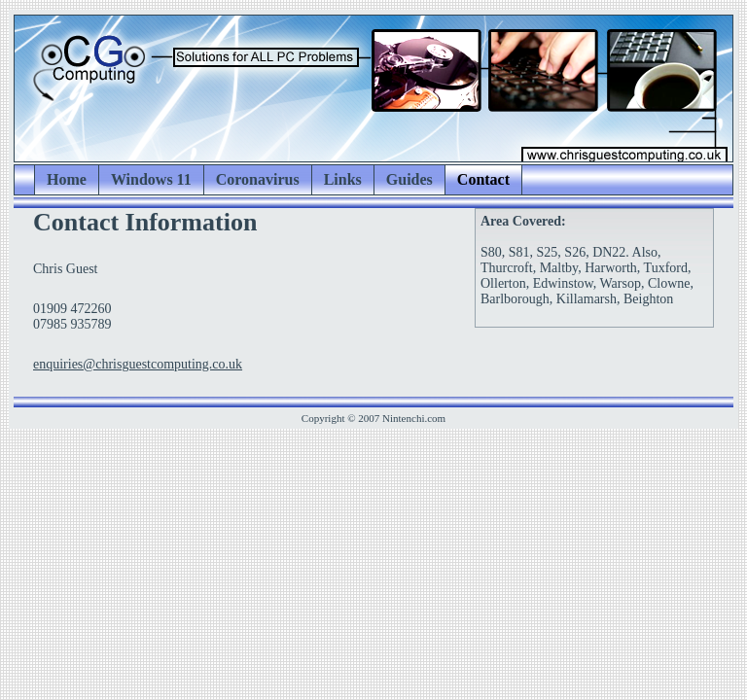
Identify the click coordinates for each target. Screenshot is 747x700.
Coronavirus (258, 179)
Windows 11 (151, 179)
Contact (483, 179)
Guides (409, 179)
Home (67, 179)
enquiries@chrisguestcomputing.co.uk (138, 364)
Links (343, 179)
